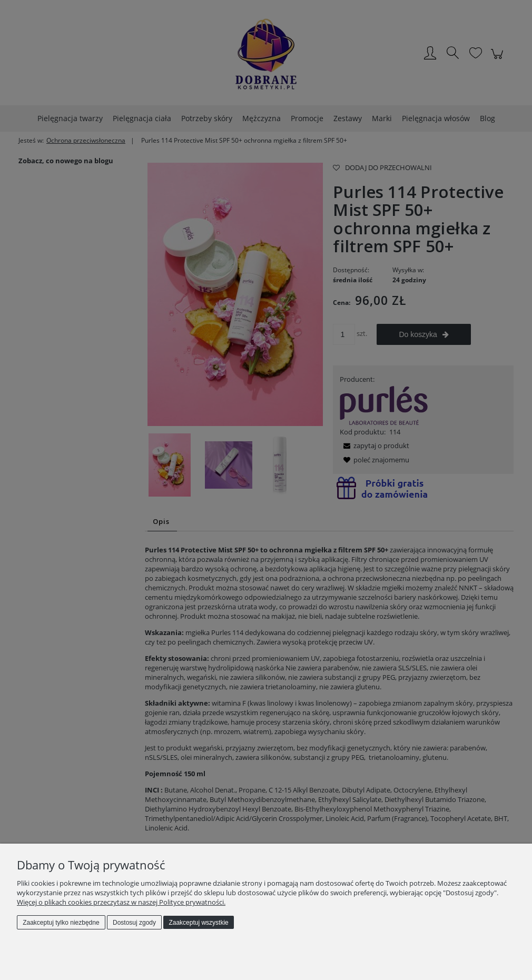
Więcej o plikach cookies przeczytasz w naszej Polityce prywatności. (121, 902)
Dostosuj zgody (134, 923)
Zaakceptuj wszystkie (198, 923)
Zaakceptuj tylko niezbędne (61, 923)
